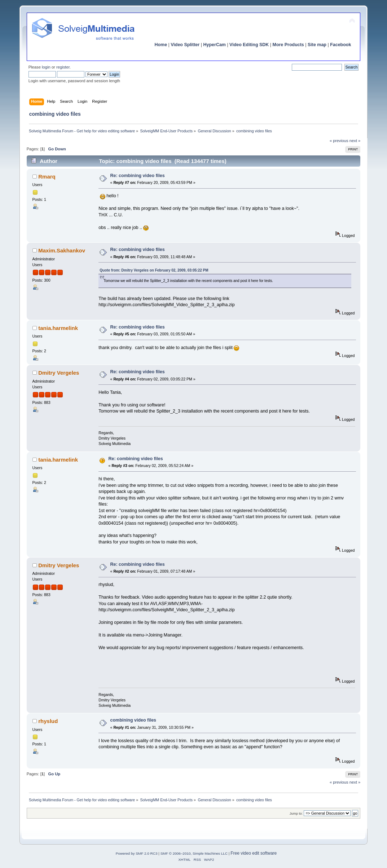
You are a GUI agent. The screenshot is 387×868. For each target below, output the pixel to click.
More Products (288, 45)
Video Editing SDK (249, 45)
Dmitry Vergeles (59, 373)
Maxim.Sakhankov (62, 250)
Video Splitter (185, 45)
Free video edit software (254, 853)
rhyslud (48, 721)
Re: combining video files (138, 176)
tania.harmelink (58, 328)
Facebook (340, 45)
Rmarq (47, 177)
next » (355, 141)
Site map (317, 45)
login (46, 67)
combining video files (133, 720)
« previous (339, 141)
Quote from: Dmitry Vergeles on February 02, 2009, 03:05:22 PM (154, 270)
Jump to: (296, 813)
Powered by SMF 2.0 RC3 (137, 853)
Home (161, 45)
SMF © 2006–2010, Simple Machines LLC (194, 853)
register (63, 67)
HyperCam (215, 45)
